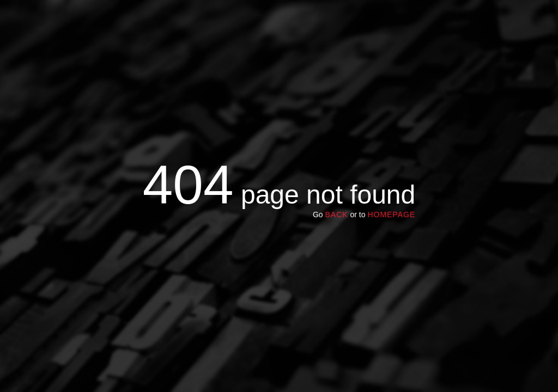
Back (336, 215)
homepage (391, 215)
